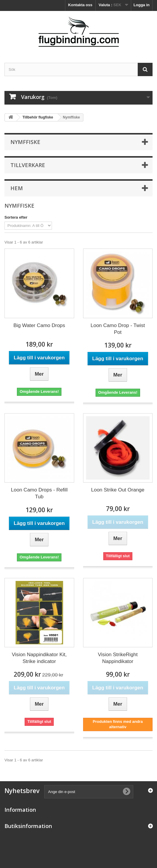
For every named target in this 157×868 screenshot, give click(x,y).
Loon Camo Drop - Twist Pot (118, 329)
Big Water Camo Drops (39, 325)
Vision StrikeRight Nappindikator (118, 658)
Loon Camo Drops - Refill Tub (39, 493)
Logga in (142, 5)
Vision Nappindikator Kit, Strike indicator (39, 658)
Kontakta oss (80, 5)
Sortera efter (16, 217)
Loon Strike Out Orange (118, 490)
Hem (17, 188)
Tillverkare (28, 165)
